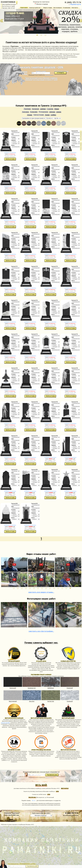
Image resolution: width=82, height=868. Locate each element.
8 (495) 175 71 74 (73, 2)
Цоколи (59, 112)
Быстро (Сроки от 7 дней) (8, 6)
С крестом (50, 109)
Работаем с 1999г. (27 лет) (8, 8)
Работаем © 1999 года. (12, 815)
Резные (57, 109)
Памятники (27, 109)
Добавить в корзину (10, 153)
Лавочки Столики (39, 115)
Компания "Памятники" (12, 813)
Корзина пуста (74, 4)
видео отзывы (41, 592)
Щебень (53, 115)
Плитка (47, 115)
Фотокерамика (43, 112)
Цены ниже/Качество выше (8, 4)
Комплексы (25, 112)
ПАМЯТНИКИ (8, 2)
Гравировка (34, 112)
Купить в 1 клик (10, 159)
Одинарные (35, 109)
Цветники (52, 112)
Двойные (43, 109)
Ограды (30, 115)
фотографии (41, 631)
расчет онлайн (5, 723)
